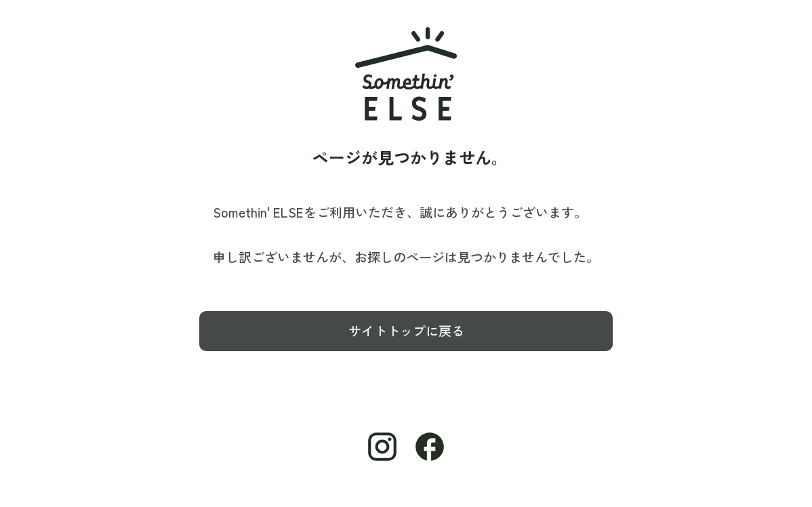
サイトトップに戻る (406, 331)
